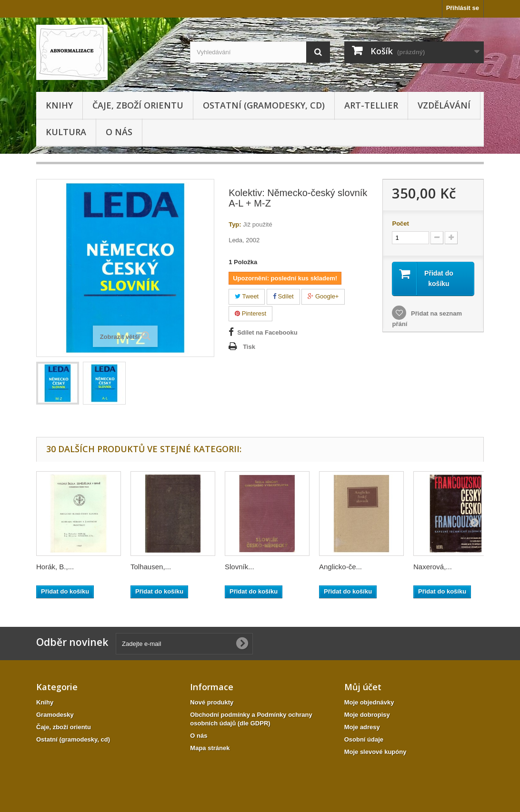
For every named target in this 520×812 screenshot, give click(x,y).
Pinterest (250, 313)
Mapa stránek (210, 748)
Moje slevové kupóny (375, 752)
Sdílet (283, 296)
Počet (400, 223)
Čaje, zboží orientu (138, 105)
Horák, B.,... (55, 567)
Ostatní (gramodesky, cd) (264, 105)
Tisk (249, 347)
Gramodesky (55, 715)
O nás (119, 132)
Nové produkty (212, 702)
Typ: (235, 224)
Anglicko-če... (340, 567)
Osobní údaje (364, 739)
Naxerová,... (433, 567)
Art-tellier (371, 105)
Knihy (59, 105)
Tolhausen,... (151, 567)
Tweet (247, 296)
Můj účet (363, 687)
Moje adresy (362, 727)
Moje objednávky (369, 702)
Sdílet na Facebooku (267, 332)
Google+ (323, 296)
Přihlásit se (463, 8)
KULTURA (66, 132)
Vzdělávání (444, 105)
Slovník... (240, 567)
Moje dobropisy (367, 715)
